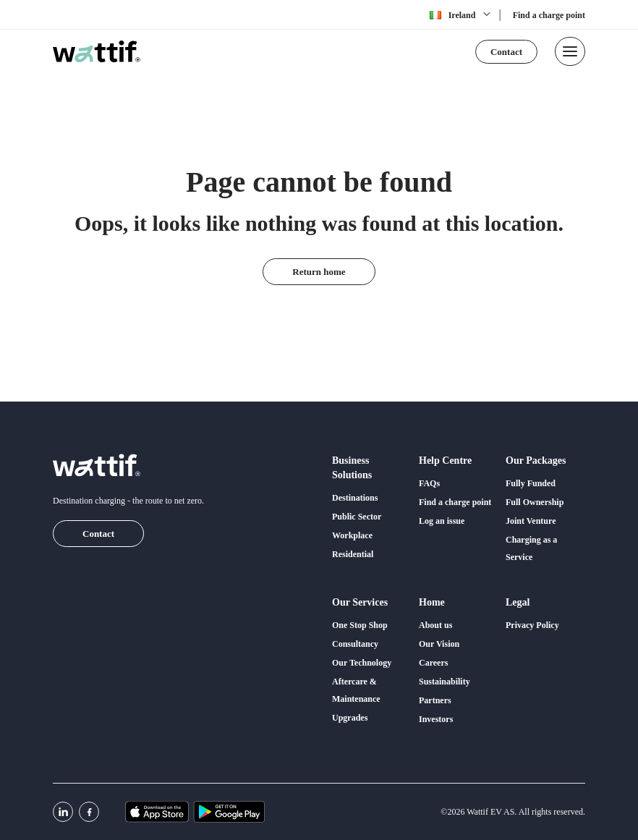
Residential (353, 554)
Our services (360, 602)
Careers (433, 663)
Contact (506, 52)
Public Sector (357, 517)
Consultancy (355, 644)
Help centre (445, 461)
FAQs (429, 483)
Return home (319, 272)
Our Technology (362, 663)
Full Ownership (535, 502)
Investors (436, 719)
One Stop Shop (360, 625)
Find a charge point (549, 15)
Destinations (355, 498)
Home (432, 602)
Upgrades (350, 718)
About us (435, 625)
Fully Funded (531, 483)
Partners (435, 700)
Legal (518, 602)
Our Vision (439, 644)
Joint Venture (531, 521)
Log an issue (442, 521)
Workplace (352, 535)
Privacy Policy (532, 625)
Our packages (536, 461)
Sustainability (445, 682)
